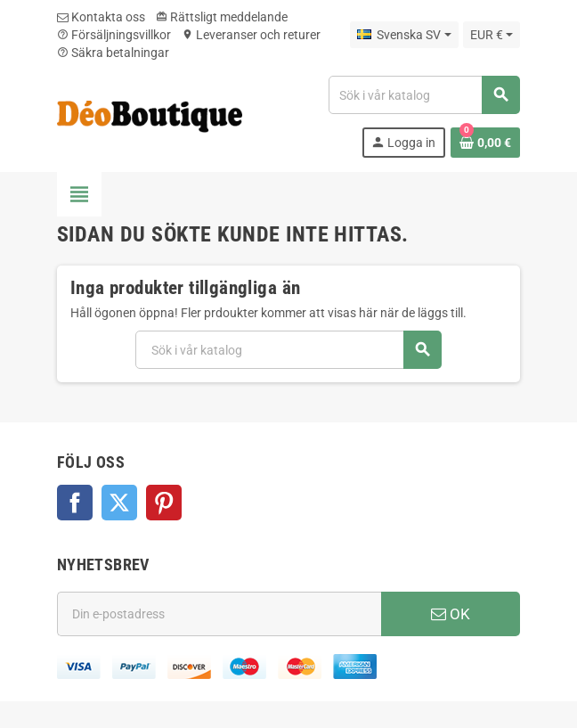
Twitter (119, 503)
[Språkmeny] (404, 35)
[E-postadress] (219, 614)
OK (451, 614)
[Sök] (424, 95)
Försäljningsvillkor (114, 35)
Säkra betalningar (113, 53)
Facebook (75, 503)
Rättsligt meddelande (222, 17)
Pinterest (164, 503)
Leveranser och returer (251, 35)
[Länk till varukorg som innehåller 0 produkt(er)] (485, 143)
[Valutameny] (492, 35)
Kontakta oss (101, 17)
